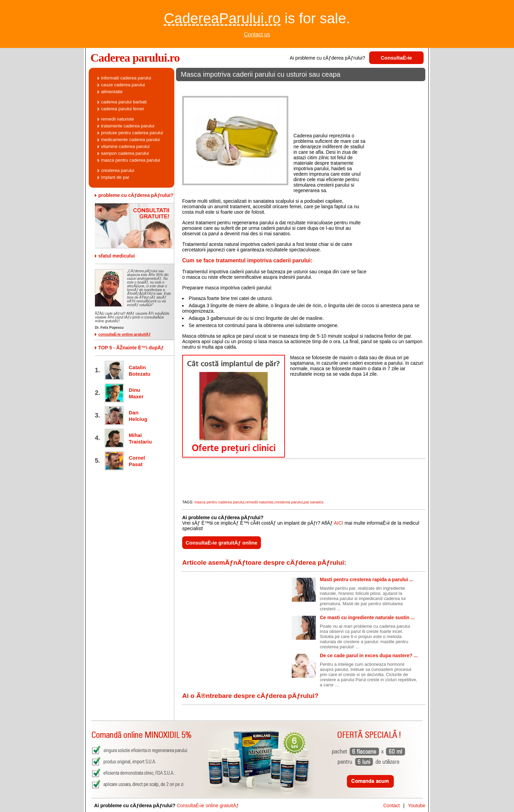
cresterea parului (288, 502)
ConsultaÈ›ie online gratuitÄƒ (208, 805)
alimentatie (112, 92)
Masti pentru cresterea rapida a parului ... (367, 579)
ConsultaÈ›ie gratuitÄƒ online (222, 543)
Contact (391, 805)
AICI (339, 523)
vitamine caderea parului (125, 146)
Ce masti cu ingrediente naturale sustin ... (367, 617)
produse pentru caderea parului (132, 133)
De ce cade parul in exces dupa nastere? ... (369, 655)
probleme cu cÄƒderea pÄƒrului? (136, 195)
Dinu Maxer (136, 393)
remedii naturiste (260, 502)
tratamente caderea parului (128, 126)
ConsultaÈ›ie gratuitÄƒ (397, 59)
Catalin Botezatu (139, 371)
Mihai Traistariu (139, 438)
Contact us (257, 34)
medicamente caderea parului (130, 140)
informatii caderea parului (126, 78)
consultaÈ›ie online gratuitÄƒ (124, 334)
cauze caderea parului (123, 85)
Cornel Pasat (137, 461)
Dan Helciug (138, 416)
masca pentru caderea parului (219, 502)
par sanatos (314, 502)
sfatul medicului (117, 256)
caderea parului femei (122, 109)
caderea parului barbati (124, 102)
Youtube (417, 805)
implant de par (115, 177)
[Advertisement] (301, 87)
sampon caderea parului (125, 153)
